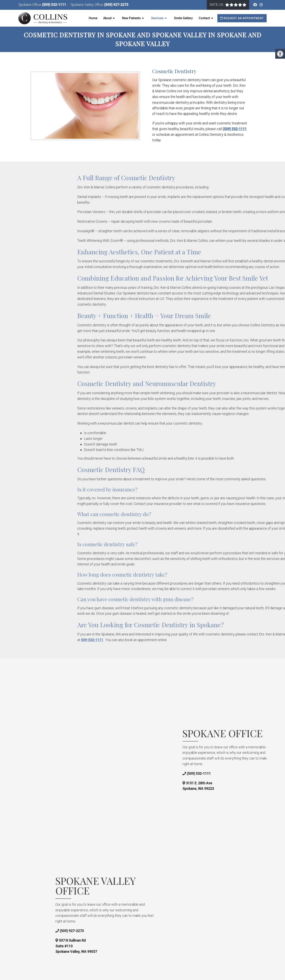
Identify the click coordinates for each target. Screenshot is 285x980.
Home (93, 18)
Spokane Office (30, 5)
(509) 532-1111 (54, 5)
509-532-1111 (154, 640)
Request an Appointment (242, 18)
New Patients (131, 18)
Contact (204, 18)
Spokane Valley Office (87, 5)
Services (157, 18)
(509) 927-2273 (116, 5)
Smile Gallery (183, 18)
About (107, 18)
